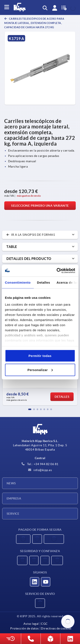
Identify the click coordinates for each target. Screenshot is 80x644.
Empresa (14, 498)
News (11, 483)
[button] (30, 409)
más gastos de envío (29, 196)
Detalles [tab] (44, 282)
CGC (44, 624)
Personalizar (40, 370)
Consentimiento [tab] (18, 282)
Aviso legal (31, 624)
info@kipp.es (40, 470)
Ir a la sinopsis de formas (31, 235)
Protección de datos (25, 628)
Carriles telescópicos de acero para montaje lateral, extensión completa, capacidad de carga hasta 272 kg (34, 23)
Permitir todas (40, 356)
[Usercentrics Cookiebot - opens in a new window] (57, 271)
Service (13, 514)
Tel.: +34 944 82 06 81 (40, 464)
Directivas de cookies (56, 628)
